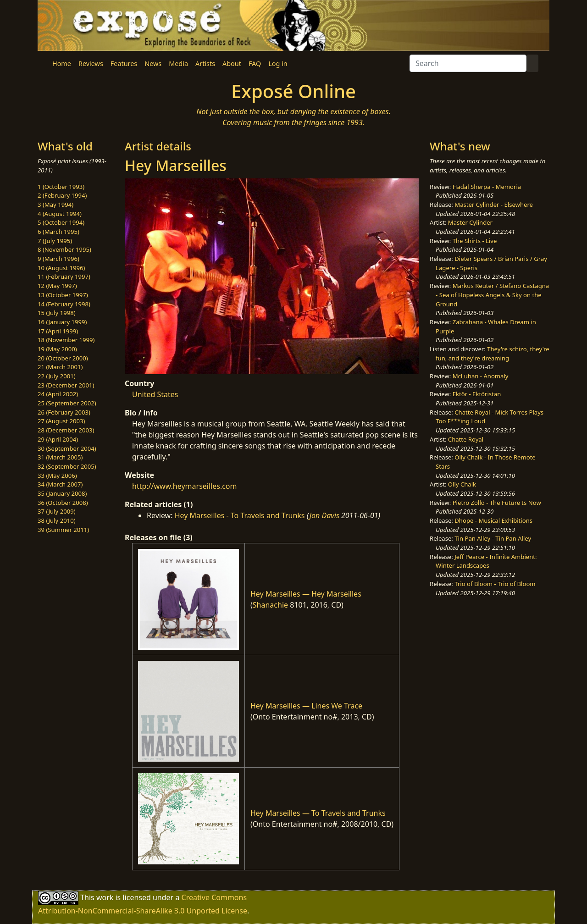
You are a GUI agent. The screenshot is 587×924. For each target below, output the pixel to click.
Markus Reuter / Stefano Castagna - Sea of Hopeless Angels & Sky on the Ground (492, 295)
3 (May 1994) (55, 205)
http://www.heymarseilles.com (185, 486)
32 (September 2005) (67, 466)
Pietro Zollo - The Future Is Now (497, 503)
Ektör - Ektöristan (477, 394)
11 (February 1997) (64, 277)
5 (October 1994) (61, 222)
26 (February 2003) (64, 412)
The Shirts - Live (475, 241)
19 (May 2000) (57, 349)
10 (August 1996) (61, 268)
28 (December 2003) (66, 430)
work (105, 897)
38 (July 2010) (57, 520)
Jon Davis (324, 515)
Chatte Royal (466, 439)
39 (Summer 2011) (63, 530)
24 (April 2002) (58, 394)
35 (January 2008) (62, 493)
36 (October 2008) (63, 503)
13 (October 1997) (63, 295)
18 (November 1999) (66, 340)
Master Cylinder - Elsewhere (494, 205)
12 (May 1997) (57, 286)
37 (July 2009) (57, 511)
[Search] (468, 63)
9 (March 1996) (58, 259)
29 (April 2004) (58, 439)
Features (124, 64)
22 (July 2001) (57, 376)
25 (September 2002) (67, 403)
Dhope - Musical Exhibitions (493, 520)
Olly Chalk (462, 484)
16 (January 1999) (62, 322)
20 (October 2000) (63, 358)
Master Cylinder (470, 222)
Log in (278, 64)
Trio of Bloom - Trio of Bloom (495, 584)
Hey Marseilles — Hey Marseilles (306, 594)
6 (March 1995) (58, 232)
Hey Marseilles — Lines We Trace (306, 706)
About (232, 64)
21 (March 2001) (60, 367)
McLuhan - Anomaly (481, 376)
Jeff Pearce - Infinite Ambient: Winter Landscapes (486, 561)
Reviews (91, 64)
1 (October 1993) (61, 187)
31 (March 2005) (60, 457)
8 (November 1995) (64, 249)
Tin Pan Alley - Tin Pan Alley (493, 538)
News (153, 64)
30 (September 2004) (67, 448)
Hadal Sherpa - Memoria (487, 187)
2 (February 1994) (62, 195)
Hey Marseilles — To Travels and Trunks (318, 813)
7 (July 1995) (55, 241)
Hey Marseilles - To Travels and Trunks (240, 515)
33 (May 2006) (57, 476)
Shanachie (270, 605)
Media (178, 64)
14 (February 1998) (64, 304)
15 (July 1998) (57, 313)
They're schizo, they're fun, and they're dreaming (493, 354)
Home (62, 64)
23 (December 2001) (66, 385)
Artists (205, 64)
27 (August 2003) (61, 421)
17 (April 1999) (58, 331)
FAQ (255, 64)
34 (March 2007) (60, 484)
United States (155, 394)
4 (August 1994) (60, 214)
